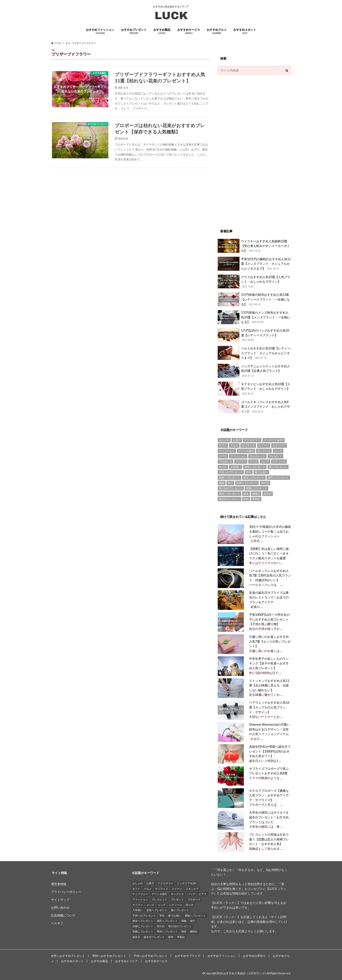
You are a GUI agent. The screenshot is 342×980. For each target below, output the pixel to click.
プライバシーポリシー (66, 892)
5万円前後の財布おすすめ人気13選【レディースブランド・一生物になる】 (254, 299)
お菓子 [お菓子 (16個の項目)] (237, 440)
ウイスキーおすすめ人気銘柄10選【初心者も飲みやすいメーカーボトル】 (254, 246)
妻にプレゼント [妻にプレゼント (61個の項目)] (278, 467)
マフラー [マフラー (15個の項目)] (241, 461)
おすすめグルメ (217, 31)
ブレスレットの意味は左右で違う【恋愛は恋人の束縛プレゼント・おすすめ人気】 (268, 839)
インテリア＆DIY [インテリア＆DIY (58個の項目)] (274, 440)
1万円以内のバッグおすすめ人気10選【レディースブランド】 (253, 335)
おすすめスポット (245, 31)
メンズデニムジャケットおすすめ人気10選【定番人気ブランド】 (254, 371)
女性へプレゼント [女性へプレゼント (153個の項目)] (255, 467)
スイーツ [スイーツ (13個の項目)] (264, 445)
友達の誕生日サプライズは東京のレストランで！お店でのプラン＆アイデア (268, 597)
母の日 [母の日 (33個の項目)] (265, 483)
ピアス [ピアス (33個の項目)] (223, 456)
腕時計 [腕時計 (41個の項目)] (256, 494)
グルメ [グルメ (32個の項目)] (234, 445)
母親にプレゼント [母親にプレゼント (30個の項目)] (256, 488)
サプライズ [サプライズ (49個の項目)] (248, 445)
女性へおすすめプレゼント (68, 956)
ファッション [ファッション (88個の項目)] (238, 456)
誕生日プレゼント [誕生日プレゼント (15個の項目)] (229, 499)
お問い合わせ (60, 907)
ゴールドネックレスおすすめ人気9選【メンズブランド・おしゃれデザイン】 (254, 407)
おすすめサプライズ (187, 956)
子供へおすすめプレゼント (150, 956)
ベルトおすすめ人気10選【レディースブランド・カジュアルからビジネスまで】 (254, 353)
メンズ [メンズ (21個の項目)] (253, 461)
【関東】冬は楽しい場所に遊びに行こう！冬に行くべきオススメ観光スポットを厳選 (268, 553)
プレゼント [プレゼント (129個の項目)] (275, 456)
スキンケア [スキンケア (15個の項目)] (279, 445)
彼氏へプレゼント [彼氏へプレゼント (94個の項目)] (278, 478)
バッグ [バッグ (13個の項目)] (278, 451)
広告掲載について (63, 915)
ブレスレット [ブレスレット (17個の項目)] (257, 456)
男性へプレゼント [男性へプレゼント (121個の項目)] (229, 494)
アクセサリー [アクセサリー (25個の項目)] (252, 440)
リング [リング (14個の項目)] (265, 461)
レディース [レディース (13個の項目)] (279, 461)
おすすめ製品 (162, 31)
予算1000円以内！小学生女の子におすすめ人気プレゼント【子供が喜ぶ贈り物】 (269, 619)
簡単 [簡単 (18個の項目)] (246, 494)
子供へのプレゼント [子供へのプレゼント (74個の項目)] (231, 472)
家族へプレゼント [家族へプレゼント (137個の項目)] (229, 478)
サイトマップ (60, 900)
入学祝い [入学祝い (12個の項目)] (236, 467)
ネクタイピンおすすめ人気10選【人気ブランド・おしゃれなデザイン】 (254, 389)
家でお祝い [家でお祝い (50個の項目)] (261, 472)
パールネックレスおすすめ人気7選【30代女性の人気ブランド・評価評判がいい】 (270, 575)
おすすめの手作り (254, 956)
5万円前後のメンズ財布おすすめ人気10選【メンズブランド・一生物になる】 (254, 317)
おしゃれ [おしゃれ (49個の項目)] (224, 440)
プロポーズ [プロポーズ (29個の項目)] (226, 461)
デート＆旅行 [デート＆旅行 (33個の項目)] (246, 451)
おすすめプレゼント (134, 31)
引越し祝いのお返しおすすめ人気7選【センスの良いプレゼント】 (269, 641)
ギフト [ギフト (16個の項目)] (223, 445)
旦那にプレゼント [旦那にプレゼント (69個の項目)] (247, 483)
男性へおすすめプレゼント (109, 956)
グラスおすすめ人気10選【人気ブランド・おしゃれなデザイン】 (254, 282)
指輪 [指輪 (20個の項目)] (222, 483)
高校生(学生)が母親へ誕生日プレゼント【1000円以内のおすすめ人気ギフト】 (269, 751)
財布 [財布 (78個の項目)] (246, 499)
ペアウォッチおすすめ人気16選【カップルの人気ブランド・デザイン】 (269, 707)
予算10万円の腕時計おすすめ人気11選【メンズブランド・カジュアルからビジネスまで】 (254, 264)
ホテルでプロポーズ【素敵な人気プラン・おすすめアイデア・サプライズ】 (268, 795)
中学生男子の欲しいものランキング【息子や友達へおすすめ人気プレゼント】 (268, 663)
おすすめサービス (189, 31)
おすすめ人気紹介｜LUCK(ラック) (245, 973)
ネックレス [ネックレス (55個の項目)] (264, 451)
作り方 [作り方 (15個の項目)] (223, 467)
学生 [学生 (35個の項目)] (249, 472)
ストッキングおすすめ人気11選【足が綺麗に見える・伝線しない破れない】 (269, 685)
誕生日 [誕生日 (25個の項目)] (268, 494)
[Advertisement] (250, 150)
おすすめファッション (100, 31)
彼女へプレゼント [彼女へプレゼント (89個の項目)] (254, 478)
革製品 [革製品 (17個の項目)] (256, 499)
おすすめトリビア (127, 961)
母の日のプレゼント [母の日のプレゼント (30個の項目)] (231, 488)
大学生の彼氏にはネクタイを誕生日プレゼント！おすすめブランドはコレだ (268, 817)
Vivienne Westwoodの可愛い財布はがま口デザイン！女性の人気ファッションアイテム (269, 729)
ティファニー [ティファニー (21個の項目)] (227, 451)
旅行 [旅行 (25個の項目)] (230, 483)
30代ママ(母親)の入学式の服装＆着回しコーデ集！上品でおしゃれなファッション (270, 531)
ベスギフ (57, 923)
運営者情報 (59, 884)
